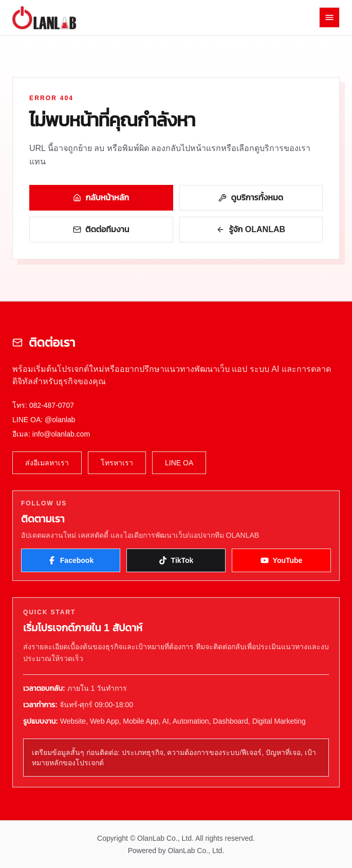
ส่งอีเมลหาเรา (47, 463)
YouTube (282, 560)
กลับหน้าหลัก (101, 197)
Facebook (71, 560)
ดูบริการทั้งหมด (251, 197)
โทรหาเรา (117, 463)
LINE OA (179, 463)
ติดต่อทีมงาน (101, 229)
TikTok (176, 560)
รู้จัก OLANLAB (251, 229)
